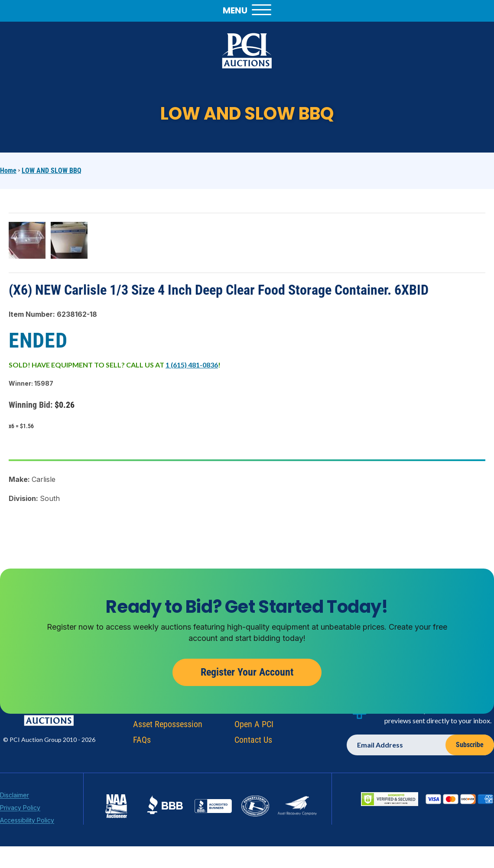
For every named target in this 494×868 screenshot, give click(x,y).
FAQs (142, 742)
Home (8, 171)
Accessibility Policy (27, 822)
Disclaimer (15, 797)
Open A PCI (254, 726)
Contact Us (253, 742)
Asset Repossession (168, 726)
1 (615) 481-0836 (192, 365)
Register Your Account (247, 674)
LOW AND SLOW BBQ (52, 171)
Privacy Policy (20, 810)
